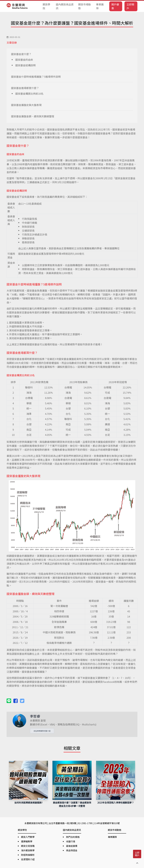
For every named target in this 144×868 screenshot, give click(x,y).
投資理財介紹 (28, 859)
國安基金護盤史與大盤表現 (26, 105)
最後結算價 (72, 846)
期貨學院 (46, 6)
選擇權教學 (27, 841)
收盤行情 (71, 841)
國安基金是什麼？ (21, 54)
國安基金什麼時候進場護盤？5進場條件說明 (36, 77)
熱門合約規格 (73, 837)
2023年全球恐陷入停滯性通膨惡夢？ (116, 803)
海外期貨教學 (28, 850)
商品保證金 (72, 850)
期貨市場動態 (85, 6)
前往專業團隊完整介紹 (42, 731)
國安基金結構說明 (25, 65)
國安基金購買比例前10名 (29, 94)
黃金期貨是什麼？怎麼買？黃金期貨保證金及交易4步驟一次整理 (72, 804)
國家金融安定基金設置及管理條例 (112, 290)
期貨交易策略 (28, 846)
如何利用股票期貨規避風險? (28, 803)
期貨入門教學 (28, 837)
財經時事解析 (28, 855)
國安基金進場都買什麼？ (25, 88)
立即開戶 (130, 6)
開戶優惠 (115, 6)
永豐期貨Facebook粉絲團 (107, 682)
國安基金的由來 (24, 60)
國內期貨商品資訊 (65, 6)
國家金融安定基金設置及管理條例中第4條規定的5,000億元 (51, 254)
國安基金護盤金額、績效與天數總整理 (33, 116)
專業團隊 (100, 6)
